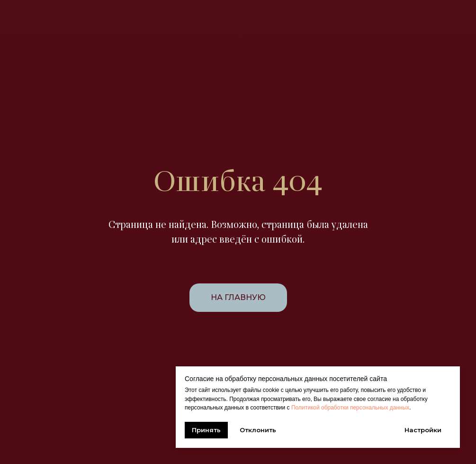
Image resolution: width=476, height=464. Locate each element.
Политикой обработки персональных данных (350, 408)
